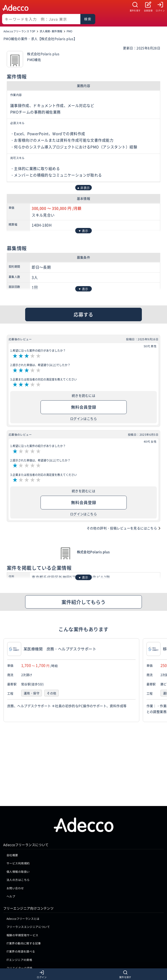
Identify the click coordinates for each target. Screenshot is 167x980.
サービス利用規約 (18, 792)
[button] (162, 680)
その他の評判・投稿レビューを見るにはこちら (122, 528)
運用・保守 (32, 693)
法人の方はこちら (18, 809)
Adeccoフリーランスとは (23, 847)
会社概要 (12, 784)
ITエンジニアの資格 (19, 889)
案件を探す (135, 11)
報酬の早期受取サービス (22, 864)
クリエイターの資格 (20, 897)
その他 (51, 693)
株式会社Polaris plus (93, 552)
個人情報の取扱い (18, 801)
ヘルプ (11, 825)
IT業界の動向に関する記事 (24, 872)
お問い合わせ (15, 817)
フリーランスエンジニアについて (28, 856)
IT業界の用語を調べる (21, 880)
